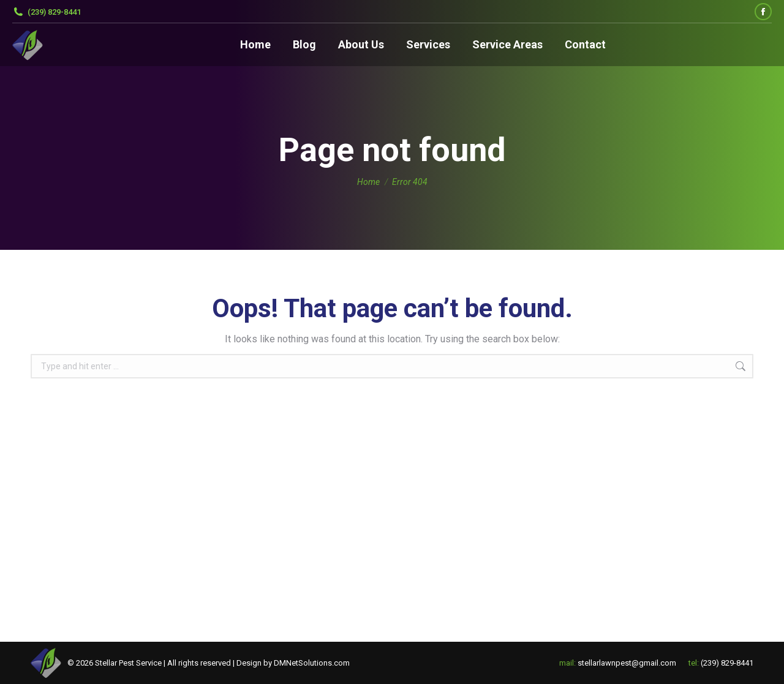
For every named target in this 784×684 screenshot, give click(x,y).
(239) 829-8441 (47, 12)
